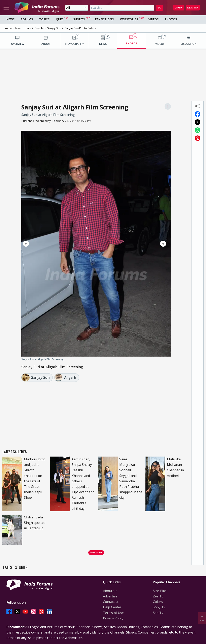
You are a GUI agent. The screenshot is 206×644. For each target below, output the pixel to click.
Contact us (111, 602)
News (10, 19)
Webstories (129, 19)
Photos (171, 19)
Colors (158, 602)
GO (159, 8)
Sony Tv (159, 607)
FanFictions (104, 19)
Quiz (59, 19)
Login (179, 8)
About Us (110, 591)
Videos (154, 19)
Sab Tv (158, 613)
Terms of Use (113, 613)
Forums (27, 19)
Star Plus (160, 591)
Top (202, 618)
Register (193, 8)
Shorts (79, 19)
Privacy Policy (113, 618)
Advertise (110, 596)
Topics (44, 19)
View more (96, 552)
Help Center (112, 607)
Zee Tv (158, 596)
